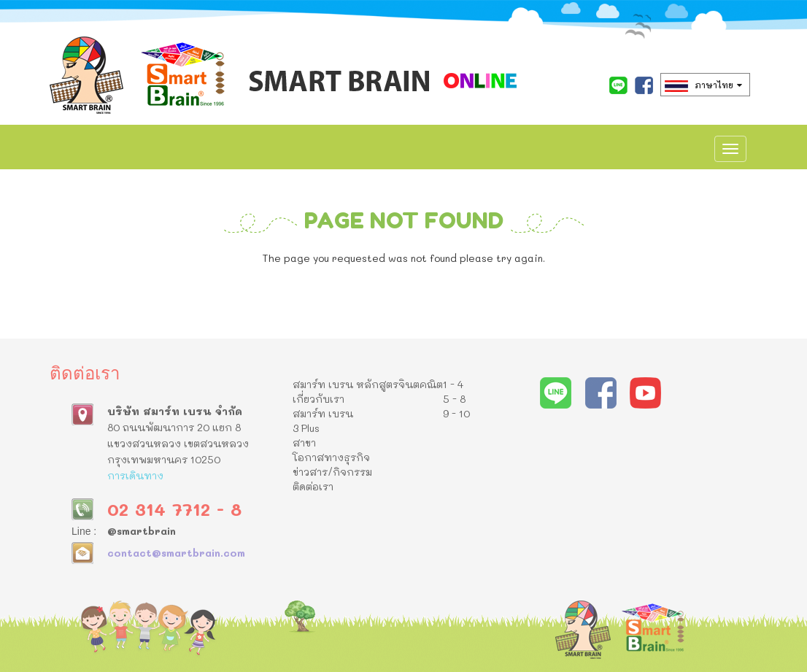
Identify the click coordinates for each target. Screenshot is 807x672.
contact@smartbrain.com (176, 553)
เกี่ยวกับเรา (318, 399)
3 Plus (306, 428)
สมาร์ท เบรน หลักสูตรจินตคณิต (368, 384)
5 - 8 (454, 399)
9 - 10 (456, 413)
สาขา (304, 443)
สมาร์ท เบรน (323, 413)
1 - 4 (453, 384)
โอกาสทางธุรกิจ (331, 457)
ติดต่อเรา (313, 486)
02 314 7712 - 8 (174, 509)
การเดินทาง (135, 475)
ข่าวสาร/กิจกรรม (332, 472)
